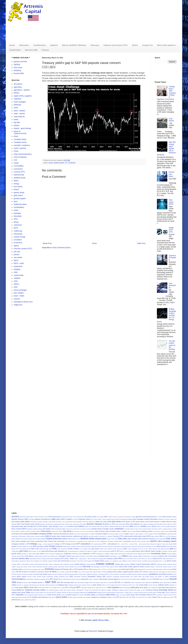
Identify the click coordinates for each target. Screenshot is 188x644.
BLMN (116, 526)
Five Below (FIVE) (25, 549)
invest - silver (87, 559)
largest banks (100, 561)
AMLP (27, 519)
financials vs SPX (151, 546)
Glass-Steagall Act (134, 549)
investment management (99, 559)
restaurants (18, 266)
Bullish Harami (66, 529)
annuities (32, 519)
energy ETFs (50, 544)
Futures (45, 50)
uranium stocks (72, 595)
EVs (35, 546)
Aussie (167, 519)
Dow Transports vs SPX (92, 541)
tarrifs (131, 590)
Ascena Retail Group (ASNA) (111, 519)
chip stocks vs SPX (78, 531)
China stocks (46, 531)
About (135, 45)
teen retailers (19, 293)
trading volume (102, 592)
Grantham (164, 551)
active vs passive (119, 517)
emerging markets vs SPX (21, 544)
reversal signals (113, 579)
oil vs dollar (74, 572)
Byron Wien (86, 529)
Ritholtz (134, 579)
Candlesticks (40, 45)
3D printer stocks (91, 517)
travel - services (134, 592)
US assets (80, 595)
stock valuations (153, 588)
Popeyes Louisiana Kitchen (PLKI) (103, 574)
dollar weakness (143, 539)
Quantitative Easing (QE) (96, 576)
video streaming (23, 597)
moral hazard (27, 569)
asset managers (20, 102)
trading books (83, 592)
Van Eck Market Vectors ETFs (146, 595)
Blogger (110, 631)
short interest (82, 585)
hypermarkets (75, 556)
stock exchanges (20, 290)
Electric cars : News (172, 174)
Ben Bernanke (82, 524)
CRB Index (22, 536)
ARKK (99, 519)
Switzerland (79, 590)
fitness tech (15, 549)
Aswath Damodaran (151, 519)
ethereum (153, 544)
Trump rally (161, 592)
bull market (46, 529)
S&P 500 (51, 582)
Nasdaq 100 (58, 569)
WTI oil (119, 597)
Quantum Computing (172, 258)
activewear (128, 517)
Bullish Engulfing (56, 529)
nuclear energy (19, 237)
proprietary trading (52, 577)
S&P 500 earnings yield (65, 582)
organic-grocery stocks (131, 572)
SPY (78, 587)
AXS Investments (67, 522)
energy (16, 184)
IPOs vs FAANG (128, 559)
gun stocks (40, 554)
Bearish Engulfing (54, 524)
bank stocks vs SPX (128, 522)
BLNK (120, 526)
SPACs (16, 284)
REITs (16, 260)
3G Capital (100, 517)
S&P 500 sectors (95, 582)
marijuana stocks (69, 564)
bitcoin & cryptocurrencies (20, 132)
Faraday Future (75, 546)
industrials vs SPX (116, 556)
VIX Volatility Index (35, 597)
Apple (53, 519)
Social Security (153, 585)
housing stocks (38, 556)
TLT (55, 592)
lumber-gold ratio (40, 564)
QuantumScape (125, 577)
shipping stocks (73, 585)
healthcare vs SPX (89, 554)
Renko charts (70, 579)
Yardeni (155, 597)
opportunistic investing (100, 572)
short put (90, 585)
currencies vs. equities (105, 536)
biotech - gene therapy (22, 128)
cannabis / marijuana (22, 145)
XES (130, 597)
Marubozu (127, 564)
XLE (133, 597)
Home (12, 45)
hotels (16, 210)
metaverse (18, 225)
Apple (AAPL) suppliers (23, 96)
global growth (165, 549)
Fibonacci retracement (114, 546)
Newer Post (47, 243)
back (75, 522)
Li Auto (164, 561)
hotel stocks (29, 556)
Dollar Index (122, 539)
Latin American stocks (135, 561)
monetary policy (17, 569)
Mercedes (39, 567)
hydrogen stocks (65, 556)
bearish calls (44, 524)
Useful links (15, 50)
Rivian (138, 579)
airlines (16, 93)
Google (158, 551)
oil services (18, 243)
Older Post (141, 243)
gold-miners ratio (138, 551)
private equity (41, 577)
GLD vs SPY (144, 549)
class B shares (111, 531)
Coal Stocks (171, 120)
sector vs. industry (23, 585)
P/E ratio (159, 572)
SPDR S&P (33, 587)
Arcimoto (76, 519)
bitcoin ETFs (89, 526)
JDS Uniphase (35, 561)
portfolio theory (132, 574)
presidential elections (166, 574)
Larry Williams (123, 561)
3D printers (18, 84)
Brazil (16, 136)
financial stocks (126, 546)
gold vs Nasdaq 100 (81, 551)
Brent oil (14, 529)
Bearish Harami (65, 524)
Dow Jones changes (19, 541)
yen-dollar (164, 597)
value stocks (131, 595)
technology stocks (166, 590)
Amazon (21, 519)
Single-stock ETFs (171, 230)
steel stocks (99, 588)
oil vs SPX (81, 572)
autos (16, 108)
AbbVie (111, 517)
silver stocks (97, 585)
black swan (101, 526)
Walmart (45, 597)
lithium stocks (172, 561)
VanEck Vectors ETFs (170, 595)
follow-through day (45, 549)
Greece (170, 551)
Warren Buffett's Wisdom (74, 45)
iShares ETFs (157, 559)
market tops (119, 564)
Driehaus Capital (113, 541)
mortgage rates (36, 569)
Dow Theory (49, 541)
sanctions (156, 582)
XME (140, 597)
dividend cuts (66, 539)
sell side (42, 585)
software (17, 278)
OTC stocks (143, 572)
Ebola (16, 181)
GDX (106, 549)
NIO (151, 569)
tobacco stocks (61, 592)
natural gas (18, 234)
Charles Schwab (25, 531)
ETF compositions (84, 544)
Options (54, 45)
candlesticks (119, 529)
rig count (122, 579)
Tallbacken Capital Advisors (120, 590)
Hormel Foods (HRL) (18, 556)
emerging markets (169, 541)
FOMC (54, 549)
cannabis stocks (129, 529)
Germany (120, 549)
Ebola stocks (146, 541)
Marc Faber (49, 564)
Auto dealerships (172, 285)
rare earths (18, 257)
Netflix (132, 569)
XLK (137, 597)
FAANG (52, 546)
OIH (17, 572)
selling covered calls (51, 585)
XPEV (150, 597)
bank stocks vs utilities (158, 522)
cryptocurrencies (66, 536)
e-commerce (127, 541)
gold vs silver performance (102, 551)
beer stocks (73, 524)
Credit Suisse (30, 536)
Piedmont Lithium (63, 574)
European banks (22, 546)
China (16, 151)
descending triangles (39, 539)
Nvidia (174, 569)
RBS (140, 577)
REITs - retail (19, 263)
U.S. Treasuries (70, 163)
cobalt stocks (164, 531)
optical (16, 246)
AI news (159, 517)
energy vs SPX (60, 544)
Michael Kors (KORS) (76, 567)
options (120, 572)
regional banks (45, 579)
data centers (155, 536)
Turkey (167, 592)
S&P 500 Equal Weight (81, 582)
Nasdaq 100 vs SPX (70, 569)
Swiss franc (63, 590)
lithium (16, 222)
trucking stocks (152, 592)
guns (16, 201)
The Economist (49, 592)
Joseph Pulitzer (53, 561)
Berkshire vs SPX (109, 524)
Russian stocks (37, 582)
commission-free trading (20, 534)
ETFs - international (109, 544)
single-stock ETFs (116, 585)
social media (19, 275)
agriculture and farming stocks (146, 517)
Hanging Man (59, 554)
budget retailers (37, 529)
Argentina (17, 99)
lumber (32, 564)
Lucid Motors (25, 564)
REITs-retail (62, 579)
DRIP (120, 541)
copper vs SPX (143, 534)
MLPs (16, 228)
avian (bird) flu (19, 117)
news (148, 569)
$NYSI (32, 517)
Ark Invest (94, 519)
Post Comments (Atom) (62, 248)
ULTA (45, 595)
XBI (127, 597)
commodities (19, 166)
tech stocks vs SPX (139, 590)
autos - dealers (19, 111)
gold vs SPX (115, 551)
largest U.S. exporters (111, 561)
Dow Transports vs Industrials (74, 541)
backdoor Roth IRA (83, 522)
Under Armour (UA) (54, 595)
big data (17, 122)
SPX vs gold (61, 588)
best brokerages (121, 524)
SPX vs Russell (71, 587)
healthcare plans (20, 204)
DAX (161, 536)
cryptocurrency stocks (80, 536)
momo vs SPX (172, 567)
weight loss (18, 305)
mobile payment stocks (136, 567)
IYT (174, 559)
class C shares (122, 531)
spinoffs (54, 588)
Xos (146, 597)
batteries (14, 524)
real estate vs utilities (162, 577)
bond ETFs (137, 526)
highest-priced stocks (144, 554)
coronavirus (18, 169)
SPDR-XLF (48, 588)
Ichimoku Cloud (85, 556)
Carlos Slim (138, 529)
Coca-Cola (173, 531)
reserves (78, 579)
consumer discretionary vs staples (84, 534)
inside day (155, 556)
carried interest (147, 529)
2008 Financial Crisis (41, 517)
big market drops (17, 526)
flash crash (35, 549)
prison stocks (21, 576)
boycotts (149, 526)
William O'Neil (112, 597)
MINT (116, 567)
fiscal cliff (169, 546)
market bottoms (80, 564)
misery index (123, 567)
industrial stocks (104, 556)
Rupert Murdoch (164, 579)
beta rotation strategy (146, 524)
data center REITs (144, 536)
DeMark (30, 539)
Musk (43, 569)
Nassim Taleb (117, 569)
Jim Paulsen (44, 561)
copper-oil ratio (153, 534)
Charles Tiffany (36, 531)
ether (148, 544)
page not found (167, 572)
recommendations (18, 579)
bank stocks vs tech (143, 522)
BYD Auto (80, 529)
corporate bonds (171, 534)
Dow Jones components (35, 541)
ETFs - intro (120, 544)
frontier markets (73, 549)
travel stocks (143, 592)
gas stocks (96, 549)
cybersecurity (19, 175)
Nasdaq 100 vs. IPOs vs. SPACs (102, 569)
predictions (153, 574)
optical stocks (112, 572)
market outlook (105, 564)
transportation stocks (113, 592)
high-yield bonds (132, 554)
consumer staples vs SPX (116, 534)
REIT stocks (54, 579)
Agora (133, 517)
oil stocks (53, 572)
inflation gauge (133, 556)
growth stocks (16, 554)
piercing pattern (74, 574)
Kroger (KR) (91, 561)
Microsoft (87, 567)
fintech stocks (161, 546)
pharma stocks (52, 574)
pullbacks (62, 577)
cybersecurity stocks (131, 536)
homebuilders (19, 207)
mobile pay (18, 231)
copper (126, 534)
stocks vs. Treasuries (25, 590)
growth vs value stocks (29, 554)
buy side (73, 529)
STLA (105, 588)
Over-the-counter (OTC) (23, 249)
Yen (159, 597)
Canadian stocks (20, 142)
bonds (51, 163)
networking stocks (140, 569)
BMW (131, 526)
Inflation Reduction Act (145, 556)
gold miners (18, 195)
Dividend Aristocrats (53, 539)
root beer (149, 579)
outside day (152, 572)
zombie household (30, 600)
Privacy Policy (32, 577)
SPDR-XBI (41, 588)
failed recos (67, 546)
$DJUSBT (23, 517)
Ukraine (40, 595)
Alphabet (15, 519)
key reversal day (64, 561)
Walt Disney (52, 597)
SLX (134, 585)
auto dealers (16, 522)
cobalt (16, 163)
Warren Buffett (62, 597)
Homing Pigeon (172, 554)
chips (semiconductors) (23, 154)
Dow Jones (18, 68)
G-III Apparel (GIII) (85, 549)
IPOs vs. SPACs (147, 559)
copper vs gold (134, 534)
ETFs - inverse (129, 544)
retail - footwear (94, 579)
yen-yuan (170, 597)
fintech (16, 190)
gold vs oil (91, 551)
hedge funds (114, 554)
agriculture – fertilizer (22, 90)
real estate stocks (148, 577)
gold (172, 549)
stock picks (135, 587)
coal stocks (156, 531)
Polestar (89, 574)
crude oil (48, 536)
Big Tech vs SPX (36, 526)
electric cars (156, 541)
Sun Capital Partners (52, 590)
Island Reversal (167, 559)
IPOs (16, 219)
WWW (124, 597)
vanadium (160, 595)
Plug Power (82, 574)
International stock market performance (42, 559)
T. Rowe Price (88, 590)
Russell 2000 (19, 73)
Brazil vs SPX (161, 526)
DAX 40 (165, 536)
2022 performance (79, 517)
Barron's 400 (31, 50)
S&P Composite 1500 (138, 582)
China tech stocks (57, 531)
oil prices (25, 572)
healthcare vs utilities (103, 554)
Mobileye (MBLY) (150, 567)
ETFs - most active (140, 544)
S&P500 (17, 65)
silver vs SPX (106, 585)
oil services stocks (43, 572)
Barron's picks (172, 522)
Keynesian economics (77, 561)
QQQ (71, 576)
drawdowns (104, 541)
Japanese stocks (25, 561)
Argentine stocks (85, 519)
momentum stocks (161, 567)
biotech (17, 125)
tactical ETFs (97, 590)
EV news (30, 546)
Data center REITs (171, 202)
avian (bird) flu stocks (55, 522)
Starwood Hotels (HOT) (88, 588)
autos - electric (19, 114)
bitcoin (81, 526)
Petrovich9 (93, 631)
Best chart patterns (166, 45)
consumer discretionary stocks (63, 534)
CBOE (18, 531)
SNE (137, 585)
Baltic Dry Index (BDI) (104, 522)
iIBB (91, 556)
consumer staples (101, 534)
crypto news (56, 536)
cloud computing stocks (144, 531)
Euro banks (18, 187)
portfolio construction (120, 574)
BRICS (25, 529)
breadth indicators (171, 526)
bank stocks (116, 522)
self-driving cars (34, 585)
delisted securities (21, 539)
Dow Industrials (161, 539)
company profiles (45, 534)
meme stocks (32, 567)
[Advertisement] (77, 22)
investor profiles (112, 559)
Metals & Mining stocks (50, 567)
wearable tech (81, 597)
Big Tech (27, 526)
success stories (39, 590)
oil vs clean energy (63, 572)
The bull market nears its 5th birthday (172, 345)
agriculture (18, 87)
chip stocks (67, 531)
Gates (102, 549)
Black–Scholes (109, 526)
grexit (175, 551)
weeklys (89, 597)
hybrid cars (47, 556)
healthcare (68, 554)
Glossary (95, 45)
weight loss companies (99, 597)
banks (16, 120)
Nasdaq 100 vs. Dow (85, 569)
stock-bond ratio (164, 587)
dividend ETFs (75, 539)
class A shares (100, 531)
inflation (125, 556)
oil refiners (18, 240)
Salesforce (149, 582)
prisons (17, 255)
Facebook (59, 546)
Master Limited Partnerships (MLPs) (143, 564)
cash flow (155, 529)
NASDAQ (17, 71)
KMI (85, 561)
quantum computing (113, 577)
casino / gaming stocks (165, 529)
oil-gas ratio (89, 572)
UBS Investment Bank (31, 595)
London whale (16, 564)
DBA (170, 536)
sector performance (166, 582)
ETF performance (97, 544)
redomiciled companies (33, 579)
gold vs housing (69, 551)
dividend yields (59, 163)
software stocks (163, 585)
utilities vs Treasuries (98, 595)
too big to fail (70, 592)
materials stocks (162, 564)
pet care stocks (42, 574)
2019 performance (67, 517)
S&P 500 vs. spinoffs (107, 582)
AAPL (106, 517)
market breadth (91, 564)
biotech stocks (74, 526)
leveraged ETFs (157, 561)
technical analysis (152, 590)
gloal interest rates (155, 549)
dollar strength (132, 539)
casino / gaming (20, 148)
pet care (17, 252)
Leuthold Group (147, 561)
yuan (22, 600)
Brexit (20, 529)
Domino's (153, 539)
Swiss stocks (71, 590)
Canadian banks (20, 139)
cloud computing (20, 157)
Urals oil (63, 595)
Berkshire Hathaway (94, 524)
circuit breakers (90, 531)
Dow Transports (59, 541)
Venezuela (15, 597)
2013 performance (55, 517)
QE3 (67, 577)
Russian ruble (27, 582)
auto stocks (25, 522)
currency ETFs (19, 172)
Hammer (52, 554)
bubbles (30, 529)
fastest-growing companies (89, 546)
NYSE (13, 572)
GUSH (47, 554)
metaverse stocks (63, 567)
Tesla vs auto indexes (37, 592)
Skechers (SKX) (127, 585)
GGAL (125, 549)
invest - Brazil (69, 559)
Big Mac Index (172, 524)
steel (16, 287)
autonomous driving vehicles (39, 522)
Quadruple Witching (80, 577)
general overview (20, 62)
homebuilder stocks (159, 554)
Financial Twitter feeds (138, 546)
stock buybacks (113, 587)
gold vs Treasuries (126, 551)
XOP (143, 597)
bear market (35, 524)
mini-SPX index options (107, 567)
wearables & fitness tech (23, 302)
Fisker (175, 546)
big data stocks (162, 524)
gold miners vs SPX (35, 551)
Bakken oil (92, 522)
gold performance (48, 551)
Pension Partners (22, 574)
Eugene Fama (161, 544)
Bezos (155, 524)
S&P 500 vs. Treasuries (122, 582)
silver (16, 272)
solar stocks (19, 587)
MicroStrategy (95, 567)
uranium (17, 299)
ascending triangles (126, 519)
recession (173, 576)
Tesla (28, 592)
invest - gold (78, 559)
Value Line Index (121, 595)
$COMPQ (15, 517)
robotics (143, 579)
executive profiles (43, 546)
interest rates (24, 559)
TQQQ (77, 592)
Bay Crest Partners (24, 524)
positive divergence (143, 574)
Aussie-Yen (173, 519)
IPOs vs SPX (137, 559)
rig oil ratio (128, 579)
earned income (137, 541)
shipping (17, 269)
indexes (95, 556)
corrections (15, 536)
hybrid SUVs (55, 556)
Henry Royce (122, 554)
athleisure (17, 105)
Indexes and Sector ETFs (116, 45)
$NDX (28, 517)
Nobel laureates (157, 569)
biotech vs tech (63, 526)
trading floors (93, 592)
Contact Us (148, 45)
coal (15, 160)
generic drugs (19, 193)
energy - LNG (42, 544)
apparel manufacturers (43, 519)
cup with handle (93, 536)
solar (16, 281)
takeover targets (106, 590)
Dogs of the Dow (112, 539)
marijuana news (58, 564)
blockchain (126, 526)
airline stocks (167, 517)
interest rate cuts (165, 556)
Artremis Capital (91, 620)
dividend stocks (20, 178)
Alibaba (174, 517)
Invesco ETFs (59, 559)
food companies (62, 549)
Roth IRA (156, 579)
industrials (18, 216)
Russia (19, 582)
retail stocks (103, 579)
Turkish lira (173, 592)
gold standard (59, 551)
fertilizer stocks (102, 546)
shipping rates (63, 585)
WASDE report (72, 597)
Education (24, 45)
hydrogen (17, 213)
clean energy (131, 531)
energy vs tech (71, 544)
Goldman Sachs (150, 551)
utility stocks (111, 595)
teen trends (22, 592)
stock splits (143, 587)
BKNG (95, 526)
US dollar (87, 595)
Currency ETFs (118, 536)
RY (44, 582)
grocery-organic (20, 198)
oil (20, 572)
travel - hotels (19, 296)
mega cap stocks (22, 567)
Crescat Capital (39, 536)
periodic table (32, 574)
